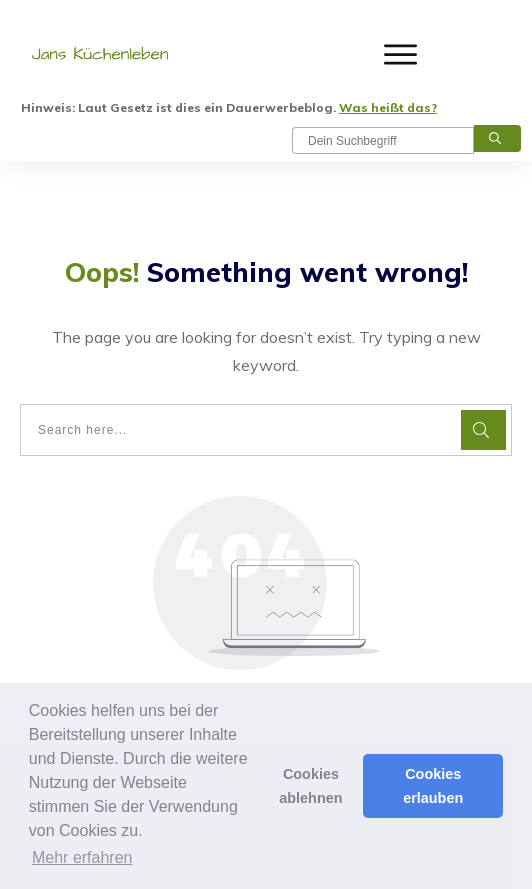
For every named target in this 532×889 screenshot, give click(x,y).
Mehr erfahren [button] (82, 857)
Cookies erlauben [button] (433, 786)
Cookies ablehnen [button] (310, 786)
